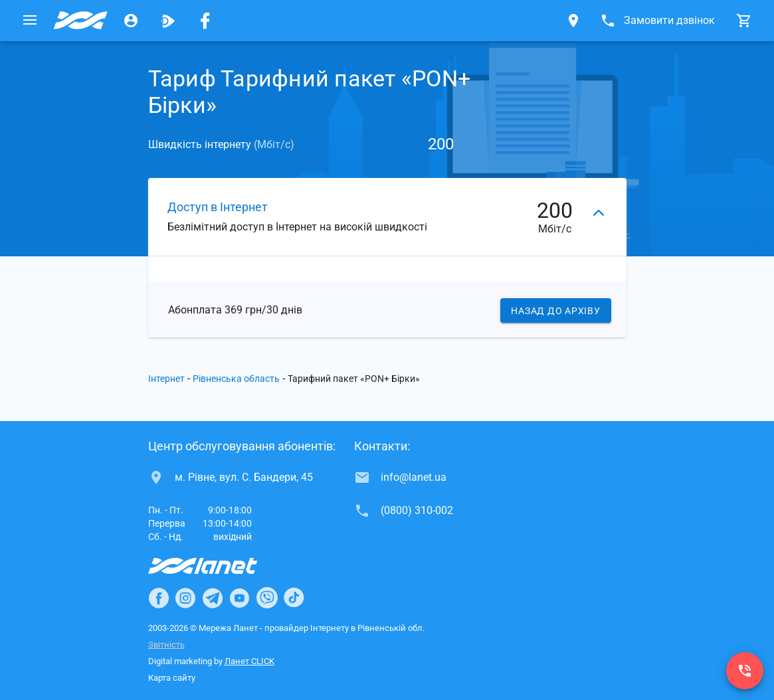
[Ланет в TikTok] (294, 598)
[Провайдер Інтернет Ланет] (218, 566)
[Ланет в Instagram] (185, 598)
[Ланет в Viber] (267, 598)
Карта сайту (172, 678)
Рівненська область (236, 379)
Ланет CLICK (249, 661)
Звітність (166, 645)
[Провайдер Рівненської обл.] (80, 21)
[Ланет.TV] (168, 21)
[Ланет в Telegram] (213, 598)
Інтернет (166, 379)
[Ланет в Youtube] (239, 598)
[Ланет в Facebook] (159, 598)
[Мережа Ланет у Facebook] (205, 21)
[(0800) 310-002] (745, 671)
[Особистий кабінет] (131, 21)
